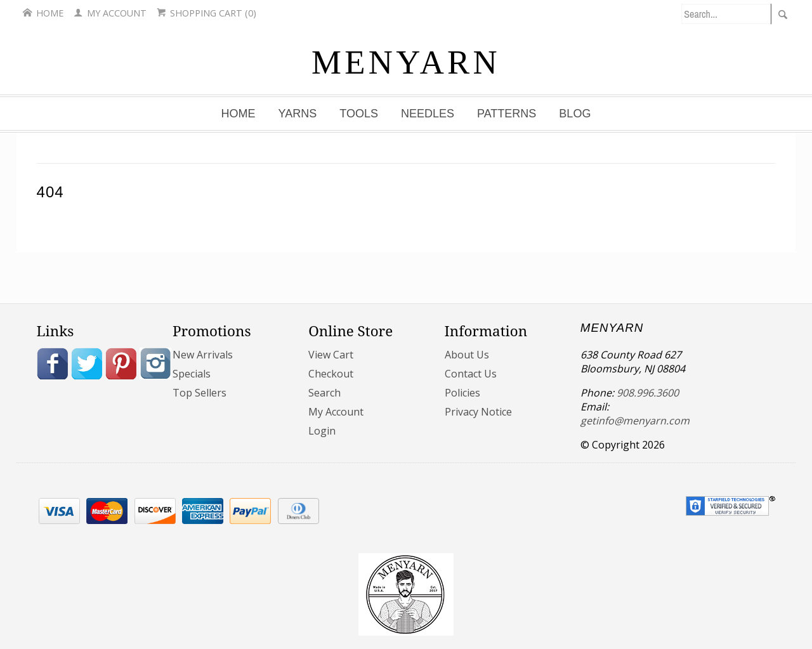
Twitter (87, 364)
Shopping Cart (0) (206, 13)
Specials (192, 374)
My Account (110, 13)
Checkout (331, 374)
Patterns (507, 114)
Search (324, 393)
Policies (462, 393)
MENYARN (406, 62)
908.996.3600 (648, 393)
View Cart (331, 355)
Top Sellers (200, 393)
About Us (467, 355)
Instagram (155, 364)
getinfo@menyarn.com (635, 421)
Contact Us (471, 374)
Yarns (298, 114)
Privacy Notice (478, 412)
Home (43, 13)
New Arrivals (203, 355)
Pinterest (121, 364)
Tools (359, 114)
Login (322, 431)
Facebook (53, 364)
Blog (575, 114)
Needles (428, 114)
